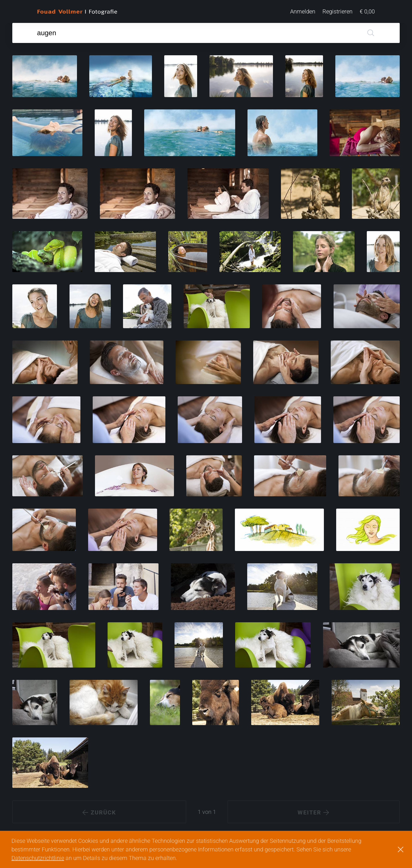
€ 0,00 (367, 11)
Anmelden (303, 11)
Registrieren (337, 11)
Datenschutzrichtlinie (38, 858)
